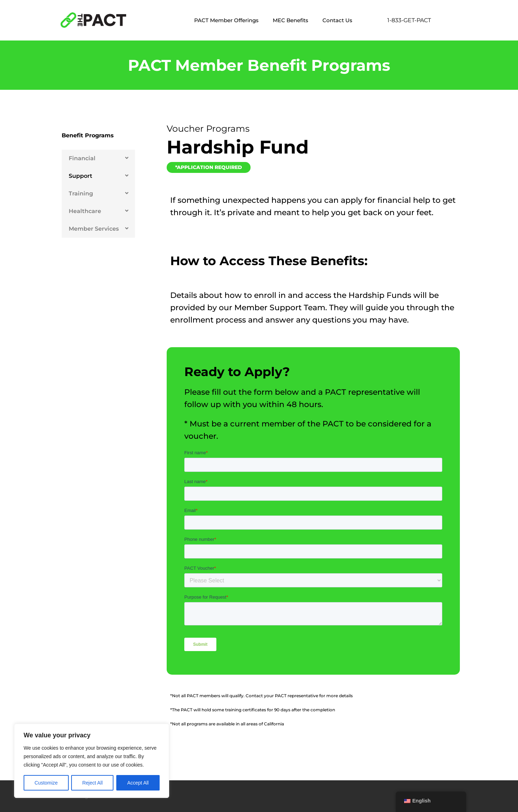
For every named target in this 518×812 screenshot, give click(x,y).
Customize (46, 783)
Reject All (92, 783)
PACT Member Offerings (226, 20)
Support (81, 176)
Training (81, 193)
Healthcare (85, 211)
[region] (92, 761)
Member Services (94, 229)
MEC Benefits (291, 20)
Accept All (138, 783)
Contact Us (337, 20)
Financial (82, 158)
